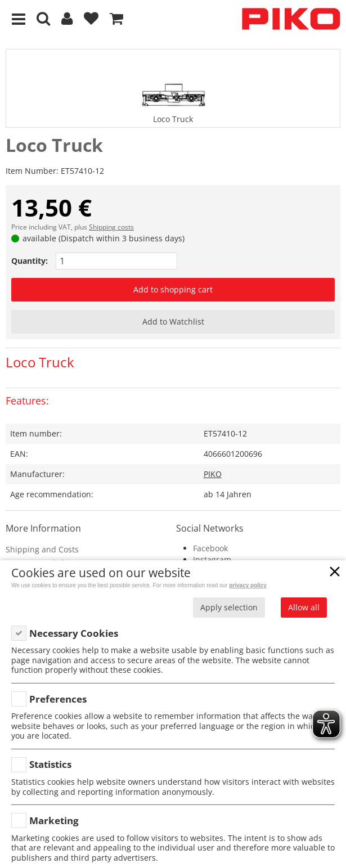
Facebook (210, 548)
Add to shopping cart (173, 289)
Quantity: (30, 261)
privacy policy (248, 585)
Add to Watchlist (173, 321)
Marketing (54, 820)
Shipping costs (111, 227)
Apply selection (229, 607)
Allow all (304, 607)
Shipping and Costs (42, 549)
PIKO (213, 474)
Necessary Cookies (74, 633)
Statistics (50, 764)
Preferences (58, 699)
